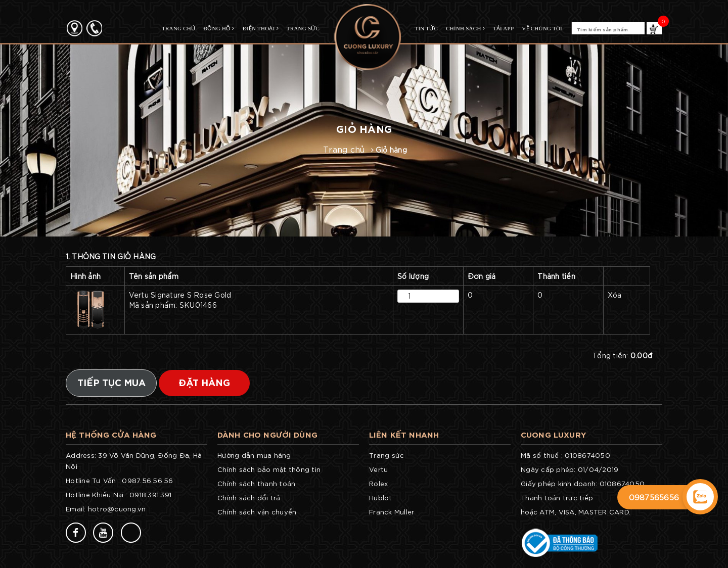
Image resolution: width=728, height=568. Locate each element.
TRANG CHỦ (178, 28)
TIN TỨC (426, 28)
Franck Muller (392, 512)
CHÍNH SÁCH (465, 28)
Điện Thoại (261, 28)
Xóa (615, 295)
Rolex (378, 483)
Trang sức (386, 455)
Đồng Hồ (219, 28)
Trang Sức (303, 28)
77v (160, 532)
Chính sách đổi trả (249, 498)
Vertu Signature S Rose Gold (259, 300)
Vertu (378, 469)
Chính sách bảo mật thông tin (269, 469)
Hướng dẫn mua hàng (254, 455)
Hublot (381, 498)
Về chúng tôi (542, 28)
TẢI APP (503, 28)
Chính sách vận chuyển (257, 512)
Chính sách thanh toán (256, 483)
